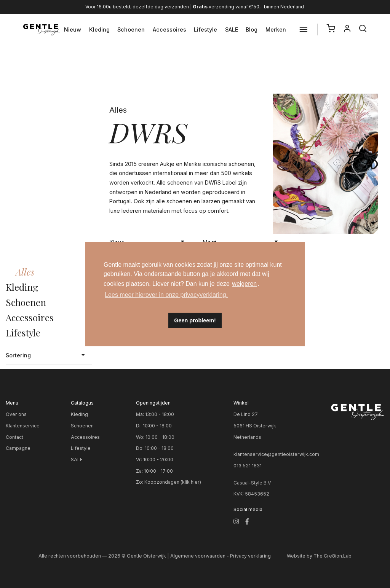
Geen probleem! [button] (195, 320)
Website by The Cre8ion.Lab (319, 556)
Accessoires (169, 29)
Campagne (18, 448)
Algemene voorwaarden (198, 556)
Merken (276, 29)
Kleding (99, 29)
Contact (14, 437)
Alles (25, 272)
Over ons (16, 414)
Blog (252, 29)
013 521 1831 (248, 466)
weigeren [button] (244, 284)
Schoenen (131, 29)
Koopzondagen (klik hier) (173, 482)
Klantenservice (23, 426)
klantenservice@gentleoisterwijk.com (276, 454)
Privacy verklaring (250, 556)
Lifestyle (205, 29)
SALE (232, 29)
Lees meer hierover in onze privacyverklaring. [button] (166, 295)
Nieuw (73, 29)
